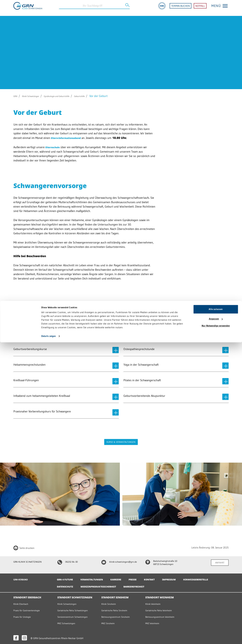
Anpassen (216, 620)
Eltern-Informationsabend (70, 138)
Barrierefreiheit (178, 585)
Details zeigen (49, 638)
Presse (140, 578)
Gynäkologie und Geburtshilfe (71, 96)
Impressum (179, 578)
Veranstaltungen (95, 578)
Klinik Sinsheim (110, 602)
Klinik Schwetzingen (36, 96)
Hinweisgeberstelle (71, 585)
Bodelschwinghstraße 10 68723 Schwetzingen (163, 563)
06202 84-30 (69, 562)
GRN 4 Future (66, 578)
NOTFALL (200, 8)
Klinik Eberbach (22, 602)
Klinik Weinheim (154, 602)
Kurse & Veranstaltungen (121, 442)
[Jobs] (162, 8)
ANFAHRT (219, 563)
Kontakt (158, 578)
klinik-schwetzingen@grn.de (118, 563)
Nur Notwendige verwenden (216, 627)
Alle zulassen (216, 611)
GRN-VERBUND (22, 577)
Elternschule (54, 147)
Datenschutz (102, 585)
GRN (16, 96)
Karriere (122, 578)
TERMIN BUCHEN (181, 8)
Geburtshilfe (101, 96)
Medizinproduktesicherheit (138, 585)
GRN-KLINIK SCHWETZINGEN (30, 562)
